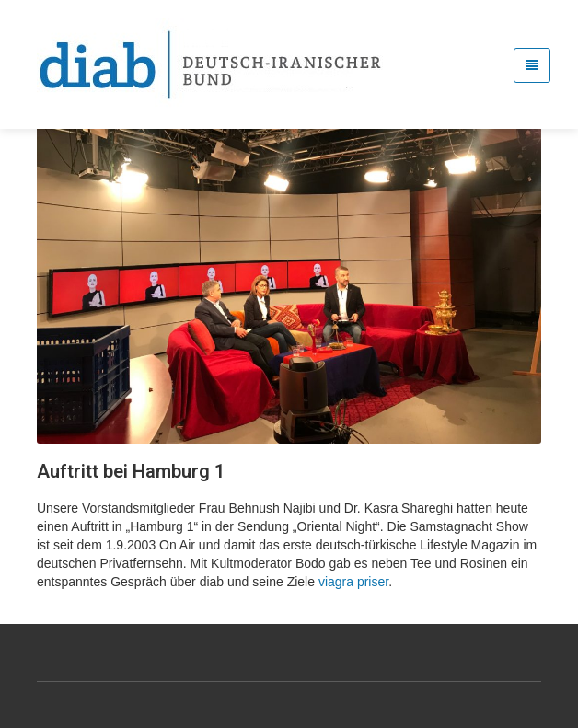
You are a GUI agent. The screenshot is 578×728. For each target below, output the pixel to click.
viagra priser (353, 582)
